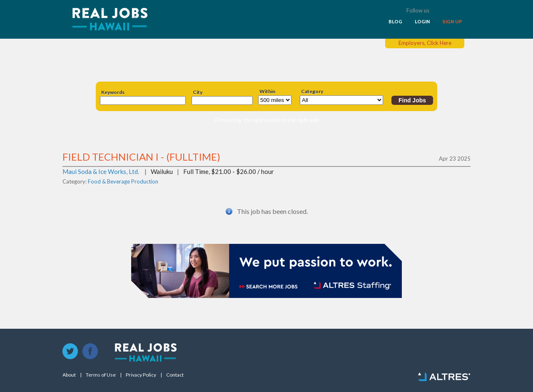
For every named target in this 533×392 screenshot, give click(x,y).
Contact (175, 375)
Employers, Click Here (425, 43)
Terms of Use (101, 375)
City (198, 92)
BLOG (395, 22)
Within (267, 92)
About (69, 375)
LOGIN (422, 22)
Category (312, 92)
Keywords (113, 92)
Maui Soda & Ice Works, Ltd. (101, 171)
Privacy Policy (141, 375)
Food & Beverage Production (123, 181)
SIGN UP (452, 22)
